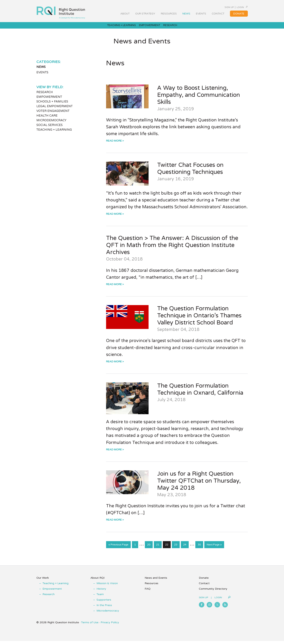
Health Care (47, 119)
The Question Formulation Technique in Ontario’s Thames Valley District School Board (199, 319)
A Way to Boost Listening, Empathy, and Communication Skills (199, 99)
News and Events (156, 581)
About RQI (97, 581)
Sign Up (219, 7)
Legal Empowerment (55, 110)
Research (45, 96)
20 (150, 548)
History (101, 592)
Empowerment (49, 101)
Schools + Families (52, 105)
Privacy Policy (110, 626)
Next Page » (214, 549)
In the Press (104, 608)
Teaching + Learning (54, 134)
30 (200, 548)
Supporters (104, 603)
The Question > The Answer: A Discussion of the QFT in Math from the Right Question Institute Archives (172, 249)
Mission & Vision (107, 586)
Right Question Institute (61, 11)
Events (42, 76)
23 (177, 548)
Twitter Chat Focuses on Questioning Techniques (190, 172)
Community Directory (213, 592)
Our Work (43, 581)
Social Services (50, 129)
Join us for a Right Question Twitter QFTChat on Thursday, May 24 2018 (199, 485)
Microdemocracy (51, 124)
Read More (114, 145)
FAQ (148, 592)
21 (159, 548)
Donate (204, 581)
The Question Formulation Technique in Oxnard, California (200, 393)
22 (168, 548)
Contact (204, 586)
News (41, 71)
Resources (151, 586)
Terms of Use (90, 626)
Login (235, 7)
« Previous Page (118, 549)
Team (100, 597)
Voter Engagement (53, 115)
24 (186, 548)
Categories (48, 66)
